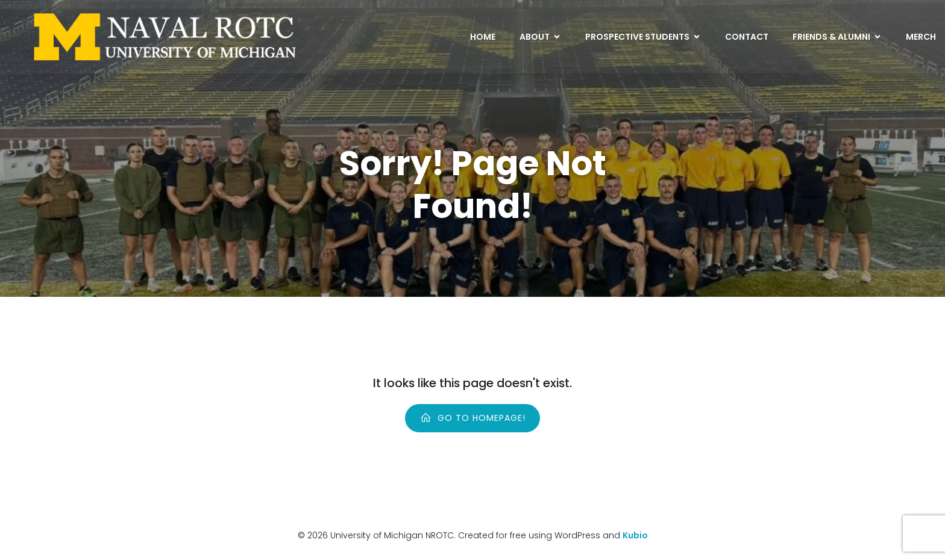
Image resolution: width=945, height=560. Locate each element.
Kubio (635, 535)
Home (483, 37)
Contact (747, 37)
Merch (921, 37)
